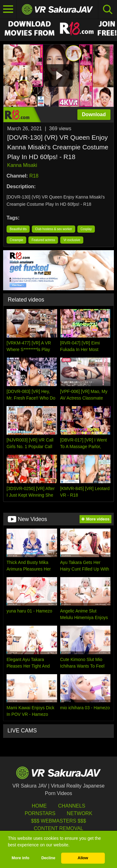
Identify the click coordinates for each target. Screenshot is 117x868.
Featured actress (43, 240)
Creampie (16, 240)
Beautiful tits (18, 229)
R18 (34, 176)
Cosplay (86, 229)
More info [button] (20, 858)
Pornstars (40, 813)
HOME (39, 806)
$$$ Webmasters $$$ (58, 821)
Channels (72, 806)
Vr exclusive (72, 240)
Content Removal (58, 828)
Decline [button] (48, 858)
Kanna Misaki (22, 165)
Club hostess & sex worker (53, 229)
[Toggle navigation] (8, 9)
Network (80, 813)
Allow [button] (83, 858)
